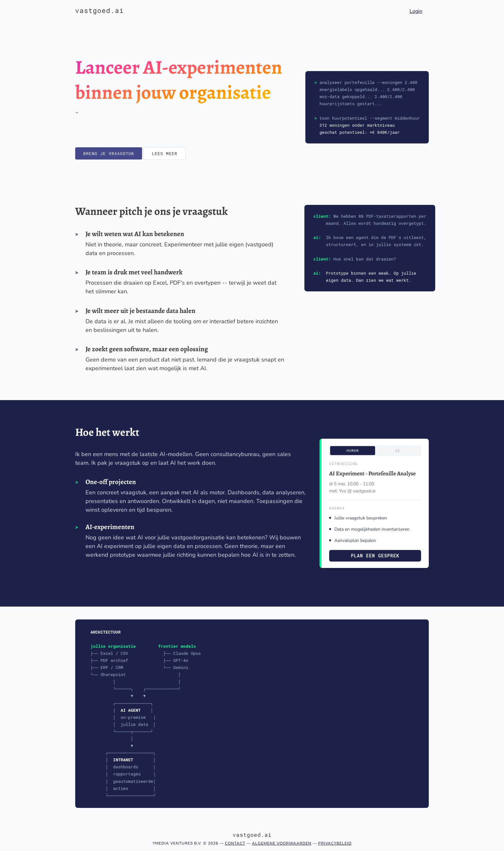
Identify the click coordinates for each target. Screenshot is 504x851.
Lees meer (164, 153)
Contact (235, 843)
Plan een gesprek (375, 556)
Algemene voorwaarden (282, 843)
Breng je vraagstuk (109, 153)
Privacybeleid (335, 843)
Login (416, 11)
